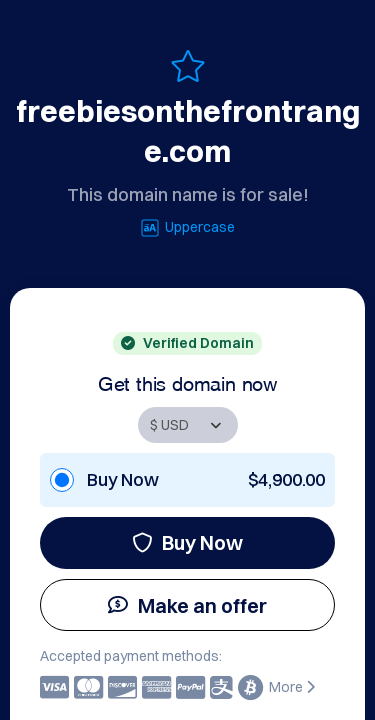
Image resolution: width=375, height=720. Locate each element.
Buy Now (187, 542)
